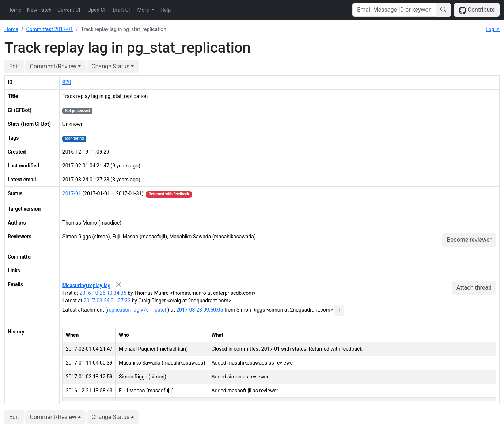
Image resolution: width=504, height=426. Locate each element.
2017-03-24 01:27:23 (107, 301)
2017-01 (72, 193)
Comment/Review (53, 66)
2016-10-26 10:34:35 (103, 293)
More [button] (144, 10)
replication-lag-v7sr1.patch (137, 310)
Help (166, 10)
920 (67, 82)
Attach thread (474, 288)
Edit (14, 66)
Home (14, 10)
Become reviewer (469, 240)
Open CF (97, 10)
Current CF (69, 10)
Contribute (477, 10)
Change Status (110, 66)
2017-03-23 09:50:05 (200, 310)
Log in (493, 29)
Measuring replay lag (87, 285)
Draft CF (122, 10)
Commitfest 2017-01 (49, 29)
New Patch (39, 10)
